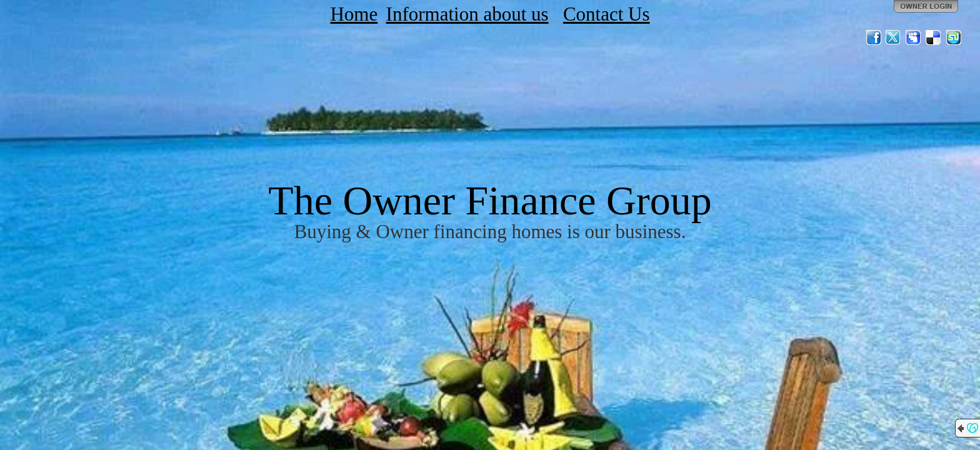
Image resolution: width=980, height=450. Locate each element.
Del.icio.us (934, 37)
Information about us (467, 14)
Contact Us (607, 14)
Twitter (894, 37)
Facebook (874, 37)
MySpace (914, 37)
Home (354, 14)
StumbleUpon (954, 37)
